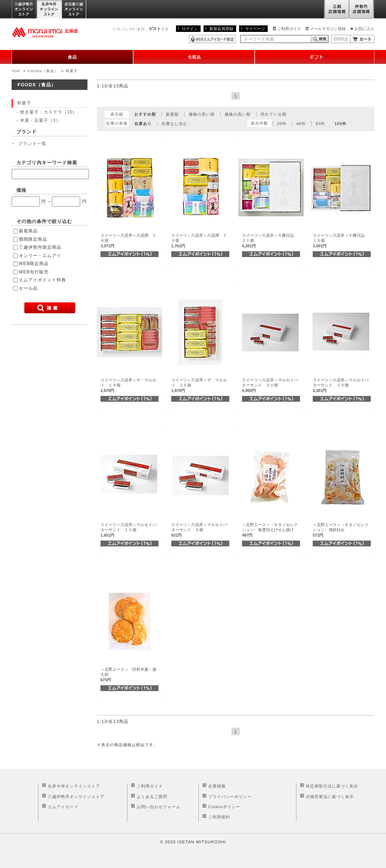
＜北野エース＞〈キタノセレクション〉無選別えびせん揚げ (270, 530)
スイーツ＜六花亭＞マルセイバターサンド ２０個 (341, 385)
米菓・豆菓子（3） (40, 120)
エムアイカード (63, 807)
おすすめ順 (145, 114)
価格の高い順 (238, 114)
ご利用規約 (219, 817)
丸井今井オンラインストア (49, 10)
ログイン (190, 29)
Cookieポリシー (224, 807)
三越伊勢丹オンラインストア (24, 10)
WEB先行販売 (34, 272)
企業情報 (217, 786)
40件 (301, 124)
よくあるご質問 (152, 797)
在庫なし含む (174, 124)
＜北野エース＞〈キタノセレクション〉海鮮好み (341, 530)
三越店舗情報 (336, 10)
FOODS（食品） (43, 71)
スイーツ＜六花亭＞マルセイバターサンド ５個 (199, 530)
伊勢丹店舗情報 (362, 10)
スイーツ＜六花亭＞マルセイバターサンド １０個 (128, 530)
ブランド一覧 (32, 144)
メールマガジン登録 (328, 29)
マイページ (255, 29)
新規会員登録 (221, 29)
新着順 (172, 114)
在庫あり (143, 124)
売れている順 (274, 114)
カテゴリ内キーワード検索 (47, 163)
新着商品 (28, 231)
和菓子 (72, 71)
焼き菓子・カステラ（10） (49, 112)
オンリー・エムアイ (40, 256)
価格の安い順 (202, 114)
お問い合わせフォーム (159, 807)
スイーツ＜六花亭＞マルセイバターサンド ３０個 (270, 385)
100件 (340, 124)
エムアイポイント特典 (42, 280)
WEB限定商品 (34, 264)
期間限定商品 (33, 239)
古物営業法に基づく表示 (330, 797)
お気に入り (364, 29)
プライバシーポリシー (230, 797)
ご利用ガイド (289, 29)
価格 (21, 190)
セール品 (28, 288)
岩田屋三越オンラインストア (74, 10)
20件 (282, 124)
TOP (16, 71)
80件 (320, 124)
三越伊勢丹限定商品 (40, 247)
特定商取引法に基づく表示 (332, 786)
